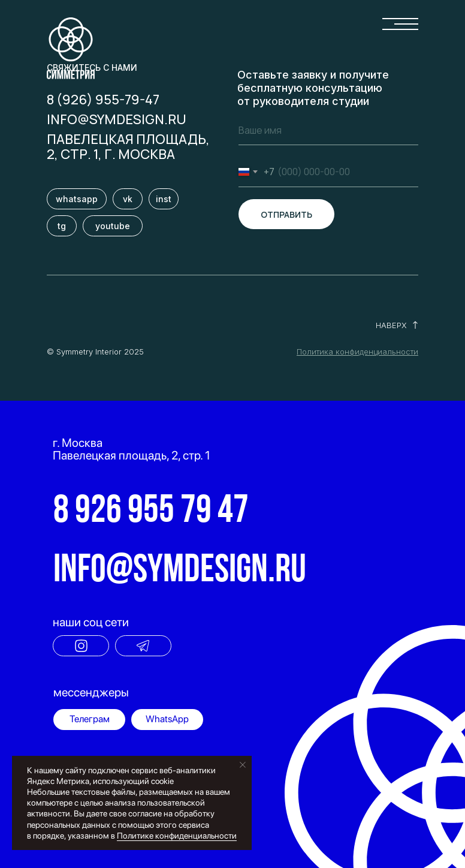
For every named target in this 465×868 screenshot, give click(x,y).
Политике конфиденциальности (177, 836)
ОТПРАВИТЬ (286, 214)
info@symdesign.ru (117, 119)
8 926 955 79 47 (151, 512)
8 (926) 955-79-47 (103, 100)
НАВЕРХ (391, 325)
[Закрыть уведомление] (243, 765)
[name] (328, 130)
